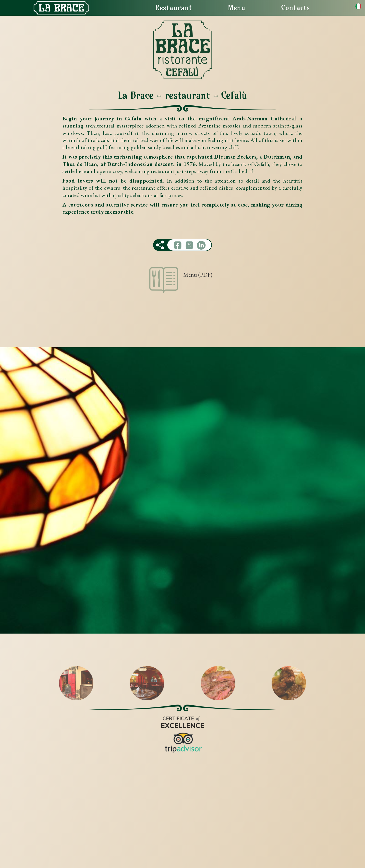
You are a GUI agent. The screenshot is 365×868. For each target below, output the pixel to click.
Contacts (296, 8)
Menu (237, 8)
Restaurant (174, 8)
